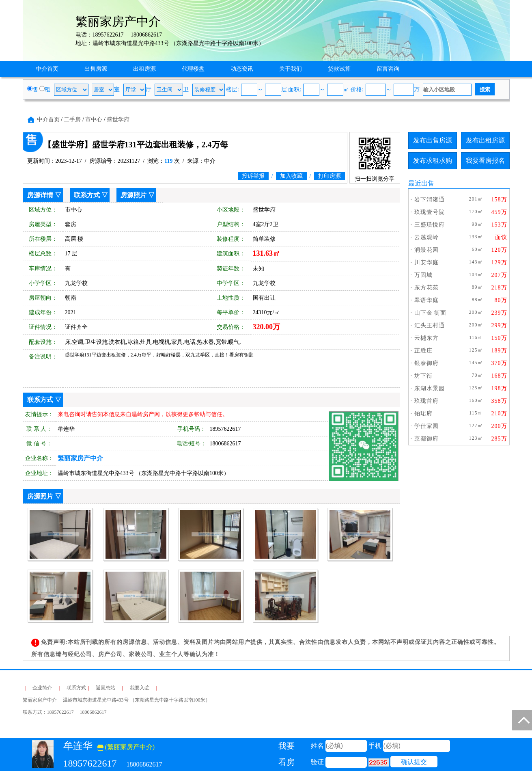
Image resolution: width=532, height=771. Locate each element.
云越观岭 (426, 237)
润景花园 (426, 250)
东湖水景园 (430, 388)
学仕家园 (426, 426)
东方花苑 (426, 288)
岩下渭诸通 (430, 200)
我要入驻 (140, 688)
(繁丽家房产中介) (126, 747)
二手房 (72, 120)
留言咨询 (388, 69)
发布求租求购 (433, 161)
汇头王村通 (430, 325)
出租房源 (144, 69)
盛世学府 (118, 120)
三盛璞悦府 (430, 225)
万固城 (423, 275)
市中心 (94, 120)
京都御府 (426, 439)
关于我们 (291, 69)
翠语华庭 (426, 300)
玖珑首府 (426, 401)
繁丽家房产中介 (80, 458)
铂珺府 (423, 414)
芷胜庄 (423, 351)
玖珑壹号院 (430, 212)
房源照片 (134, 195)
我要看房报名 (485, 161)
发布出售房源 (433, 140)
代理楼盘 (193, 69)
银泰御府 (426, 363)
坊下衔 (423, 376)
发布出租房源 (485, 140)
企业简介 (42, 688)
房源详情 (40, 195)
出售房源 (96, 69)
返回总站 (106, 688)
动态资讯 (242, 69)
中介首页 (47, 69)
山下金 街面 (431, 313)
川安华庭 (426, 262)
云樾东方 (426, 338)
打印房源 (330, 176)
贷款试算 (339, 69)
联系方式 (87, 195)
